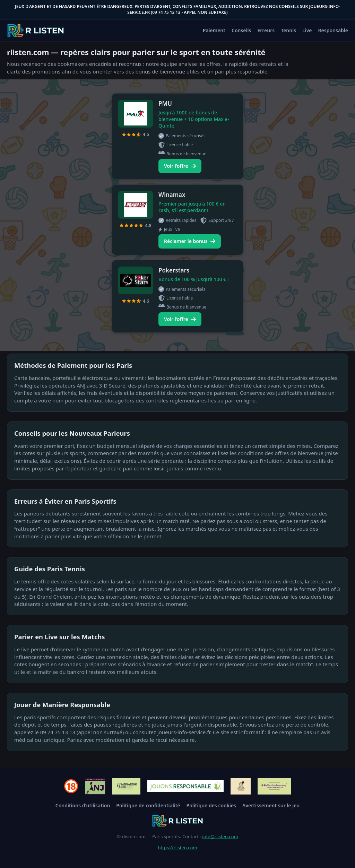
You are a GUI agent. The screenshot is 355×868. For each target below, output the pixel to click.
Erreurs (266, 30)
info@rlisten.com (220, 836)
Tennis (288, 30)
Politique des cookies (211, 805)
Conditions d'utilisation (83, 805)
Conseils (241, 30)
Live (307, 30)
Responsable (333, 30)
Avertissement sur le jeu (271, 805)
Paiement (214, 30)
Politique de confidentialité (148, 805)
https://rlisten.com (178, 848)
